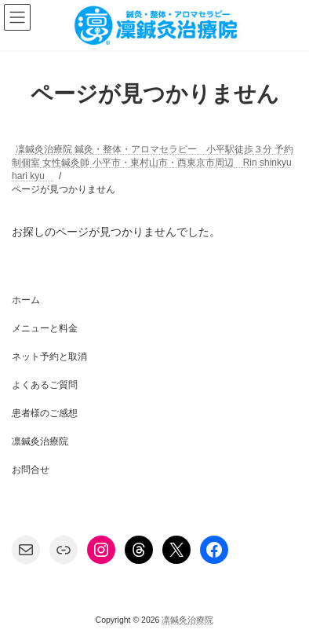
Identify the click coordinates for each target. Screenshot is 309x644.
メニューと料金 (45, 328)
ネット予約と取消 (49, 357)
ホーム (26, 300)
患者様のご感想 (45, 413)
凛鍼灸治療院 (40, 441)
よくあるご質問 (45, 385)
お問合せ (31, 470)
